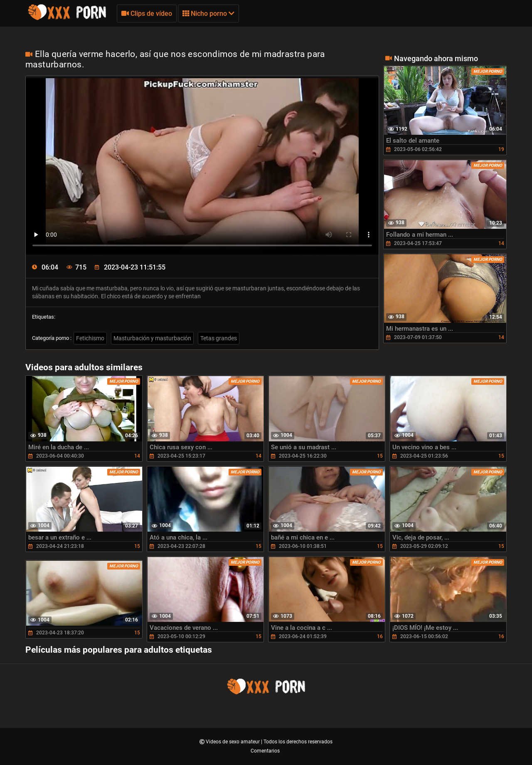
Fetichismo (90, 338)
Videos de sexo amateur (233, 742)
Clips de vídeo (147, 14)
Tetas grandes (219, 338)
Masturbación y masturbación (152, 338)
